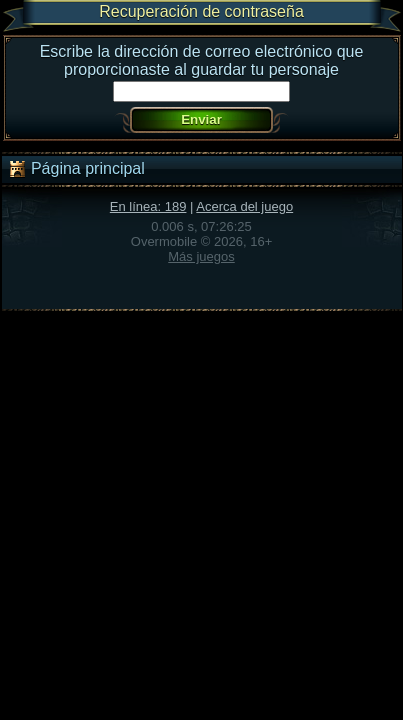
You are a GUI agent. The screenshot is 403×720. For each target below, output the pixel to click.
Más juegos (201, 256)
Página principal (76, 169)
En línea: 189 (148, 206)
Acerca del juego (244, 206)
